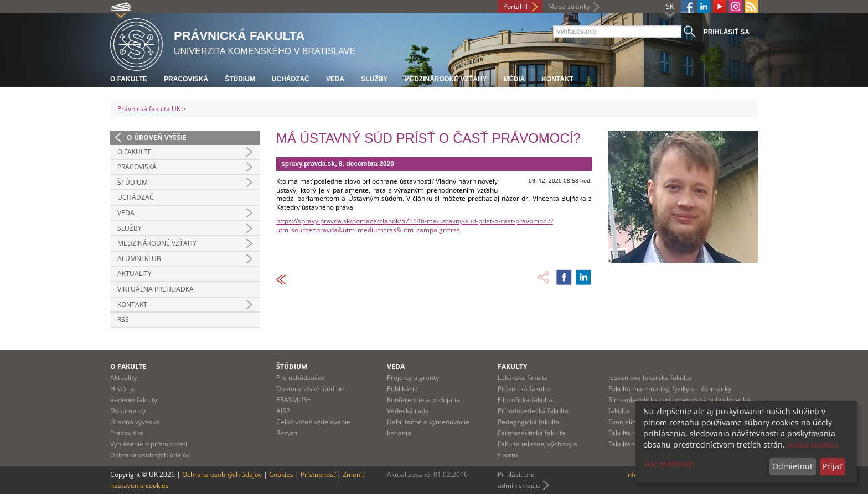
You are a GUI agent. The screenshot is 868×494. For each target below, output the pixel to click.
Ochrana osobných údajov (150, 455)
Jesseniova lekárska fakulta (650, 378)
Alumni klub (139, 259)
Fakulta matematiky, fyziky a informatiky (670, 389)
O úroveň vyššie (157, 137)
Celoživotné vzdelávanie (313, 422)
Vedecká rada (408, 411)
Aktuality (135, 274)
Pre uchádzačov (301, 378)
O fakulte (129, 79)
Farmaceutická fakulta (532, 433)
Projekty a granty (413, 378)
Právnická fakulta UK (149, 109)
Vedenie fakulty (134, 400)
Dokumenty (128, 411)
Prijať (832, 466)
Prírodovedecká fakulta (533, 411)
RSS (123, 319)
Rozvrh (287, 433)
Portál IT (516, 6)
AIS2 (283, 411)
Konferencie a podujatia (423, 400)
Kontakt (557, 79)
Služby (374, 79)
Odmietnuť (792, 466)
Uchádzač (291, 79)
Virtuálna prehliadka (156, 289)
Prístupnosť (318, 474)
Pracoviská (186, 79)
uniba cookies (813, 444)
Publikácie (402, 389)
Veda (335, 79)
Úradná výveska (135, 422)
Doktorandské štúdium (311, 389)
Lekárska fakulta (523, 378)
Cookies (281, 474)
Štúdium (240, 79)
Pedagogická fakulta (529, 422)
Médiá (514, 79)
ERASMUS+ (294, 400)
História (122, 389)
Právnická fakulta (524, 389)
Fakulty (512, 366)
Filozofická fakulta (525, 400)
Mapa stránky (569, 6)
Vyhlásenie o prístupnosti (149, 444)
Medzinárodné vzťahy (445, 79)
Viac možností (669, 464)
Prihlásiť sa (727, 32)
